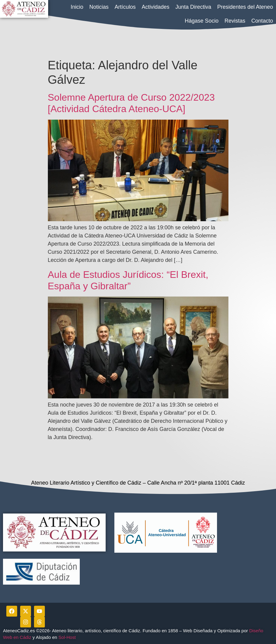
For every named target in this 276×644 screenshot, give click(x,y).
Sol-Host (68, 637)
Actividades (156, 7)
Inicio (77, 7)
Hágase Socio (202, 21)
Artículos (125, 7)
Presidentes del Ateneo (245, 7)
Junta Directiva (193, 7)
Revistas (235, 21)
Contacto (262, 21)
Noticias (99, 7)
